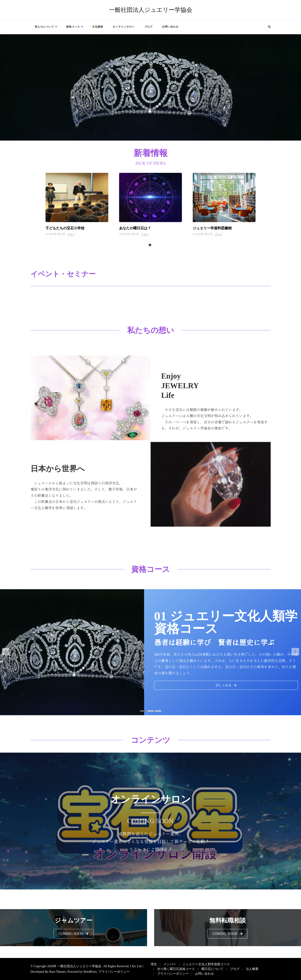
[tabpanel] (77, 207)
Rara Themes (57, 972)
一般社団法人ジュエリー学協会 (151, 10)
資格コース (73, 27)
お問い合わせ (170, 27)
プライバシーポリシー (114, 972)
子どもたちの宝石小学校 (77, 197)
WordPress (90, 972)
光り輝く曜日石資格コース (176, 969)
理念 (154, 964)
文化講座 (98, 27)
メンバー (170, 964)
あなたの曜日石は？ (150, 197)
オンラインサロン (124, 27)
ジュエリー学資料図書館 (224, 197)
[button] (226, 685)
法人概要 (252, 969)
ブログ (148, 27)
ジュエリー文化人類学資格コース (206, 964)
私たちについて (44, 27)
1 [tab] (150, 245)
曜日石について (212, 969)
